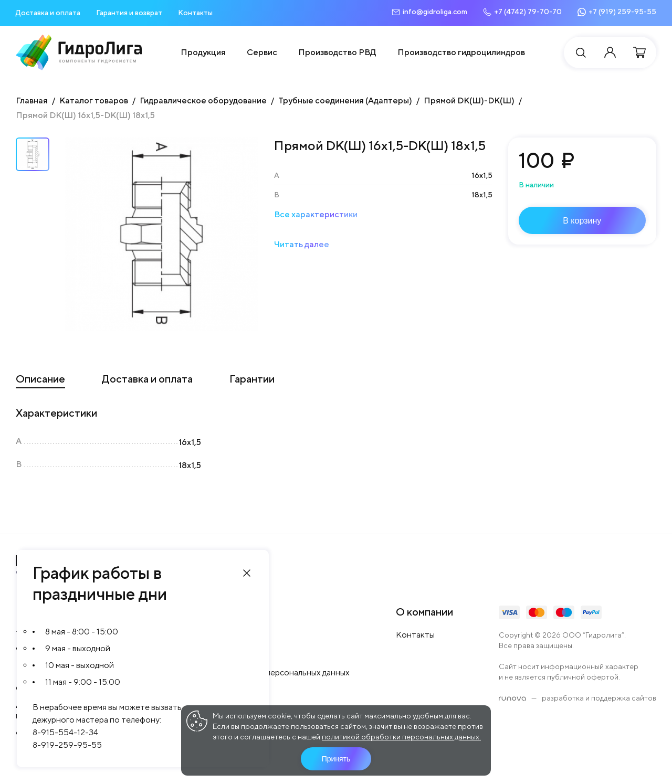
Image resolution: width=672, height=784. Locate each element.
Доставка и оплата (48, 13)
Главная (32, 100)
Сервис (262, 52)
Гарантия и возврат (129, 13)
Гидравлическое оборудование (203, 100)
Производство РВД (337, 52)
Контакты (195, 13)
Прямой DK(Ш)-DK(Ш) (469, 100)
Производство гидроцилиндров (461, 52)
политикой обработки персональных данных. (401, 737)
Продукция (203, 52)
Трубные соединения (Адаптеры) (345, 100)
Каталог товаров (94, 100)
